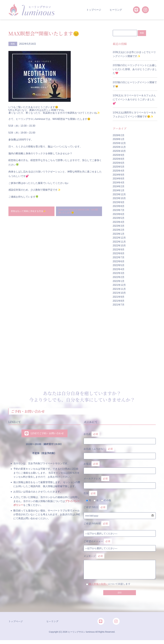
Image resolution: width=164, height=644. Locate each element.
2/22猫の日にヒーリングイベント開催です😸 (135, 84)
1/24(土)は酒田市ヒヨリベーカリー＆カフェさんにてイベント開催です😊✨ (134, 115)
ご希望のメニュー (98, 542)
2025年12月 (119, 143)
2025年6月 (119, 163)
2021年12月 (119, 285)
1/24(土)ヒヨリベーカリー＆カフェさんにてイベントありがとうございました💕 (134, 99)
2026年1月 (119, 139)
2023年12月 (119, 195)
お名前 (120, 437)
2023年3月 (119, 226)
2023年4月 (119, 222)
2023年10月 (119, 198)
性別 (90, 494)
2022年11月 (119, 242)
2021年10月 (119, 293)
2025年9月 (119, 155)
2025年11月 (119, 147)
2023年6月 (119, 214)
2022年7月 (119, 258)
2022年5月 (119, 265)
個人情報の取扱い (98, 584)
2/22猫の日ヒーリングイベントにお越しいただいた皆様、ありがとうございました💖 (135, 69)
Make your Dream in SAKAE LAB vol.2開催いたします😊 (78, 212)
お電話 (120, 467)
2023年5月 (119, 218)
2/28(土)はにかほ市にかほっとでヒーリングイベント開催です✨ (134, 54)
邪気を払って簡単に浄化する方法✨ (31, 212)
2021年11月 (119, 289)
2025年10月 (119, 151)
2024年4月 (119, 183)
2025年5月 (119, 167)
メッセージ (120, 562)
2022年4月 (119, 269)
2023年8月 (119, 206)
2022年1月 (119, 281)
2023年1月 (119, 234)
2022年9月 (119, 250)
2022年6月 (119, 262)
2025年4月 (119, 171)
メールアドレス (120, 482)
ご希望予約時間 (96, 524)
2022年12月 (119, 238)
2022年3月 (119, 273)
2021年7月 (119, 305)
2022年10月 (119, 246)
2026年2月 (119, 135)
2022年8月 (119, 254)
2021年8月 (119, 301)
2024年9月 (119, 175)
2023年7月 (119, 210)
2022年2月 (119, 277)
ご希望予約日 (95, 507)
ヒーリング (116, 10)
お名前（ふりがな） (120, 452)
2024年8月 (119, 179)
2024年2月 (119, 187)
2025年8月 (119, 159)
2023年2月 (119, 230)
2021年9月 (119, 297)
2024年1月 (119, 191)
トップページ (94, 10)
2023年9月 (119, 202)
